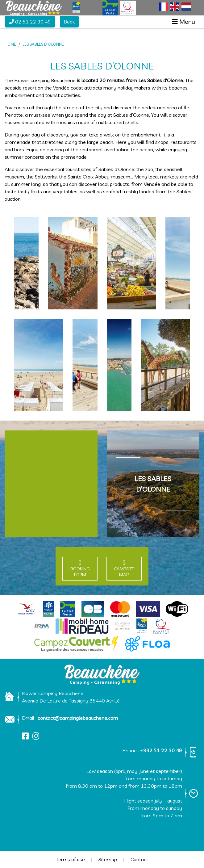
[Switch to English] (175, 7)
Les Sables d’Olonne (43, 44)
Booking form (80, 572)
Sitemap (108, 859)
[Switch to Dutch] (186, 7)
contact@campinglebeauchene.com (78, 718)
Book (69, 22)
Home (10, 44)
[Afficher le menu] (184, 22)
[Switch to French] (164, 7)
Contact (139, 859)
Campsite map (124, 572)
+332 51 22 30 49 (161, 750)
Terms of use (70, 859)
